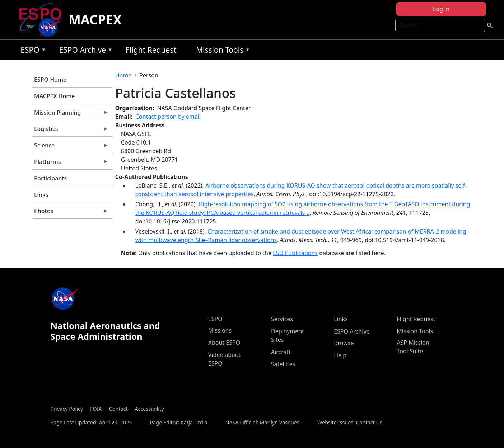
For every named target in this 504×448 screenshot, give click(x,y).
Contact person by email (168, 117)
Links (41, 195)
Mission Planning (70, 114)
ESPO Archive (84, 51)
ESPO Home (50, 80)
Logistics (70, 131)
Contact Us (369, 422)
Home (123, 75)
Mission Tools (221, 51)
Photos (70, 213)
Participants (50, 178)
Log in (441, 9)
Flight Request (151, 50)
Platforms (70, 164)
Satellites (283, 364)
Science (70, 147)
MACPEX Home (55, 96)
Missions (220, 330)
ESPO (31, 51)
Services (282, 319)
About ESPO (224, 343)
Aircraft (281, 352)
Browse (344, 343)
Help (340, 355)
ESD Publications (295, 253)
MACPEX (95, 20)
